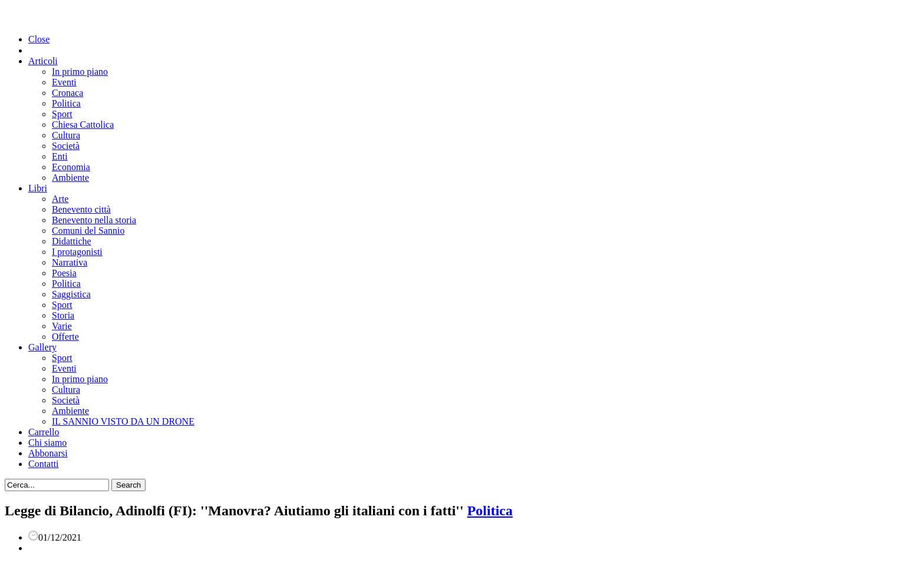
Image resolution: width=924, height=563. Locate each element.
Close (39, 39)
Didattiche (72, 241)
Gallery (42, 347)
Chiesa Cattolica (83, 125)
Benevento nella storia (94, 220)
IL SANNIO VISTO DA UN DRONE (123, 421)
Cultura (66, 135)
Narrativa (70, 262)
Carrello (44, 432)
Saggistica (71, 294)
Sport (62, 114)
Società (66, 146)
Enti (60, 156)
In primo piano (80, 72)
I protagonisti (77, 252)
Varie (62, 326)
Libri (38, 188)
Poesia (64, 273)
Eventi (64, 82)
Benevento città (81, 209)
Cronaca (67, 93)
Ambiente (70, 178)
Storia (63, 315)
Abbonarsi (48, 453)
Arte (60, 199)
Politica (66, 103)
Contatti (44, 464)
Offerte (65, 337)
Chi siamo (47, 443)
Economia (71, 167)
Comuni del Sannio (88, 231)
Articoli (43, 61)
